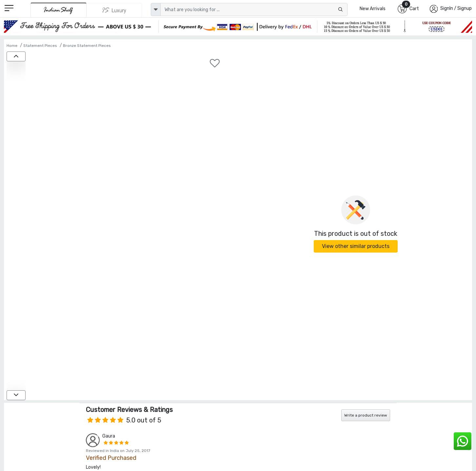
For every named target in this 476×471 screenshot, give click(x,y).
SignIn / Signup (456, 8)
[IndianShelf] (59, 10)
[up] (16, 56)
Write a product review (366, 415)
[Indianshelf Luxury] (114, 10)
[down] (16, 395)
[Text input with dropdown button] (254, 10)
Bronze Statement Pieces (87, 46)
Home (12, 46)
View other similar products (356, 246)
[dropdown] (156, 10)
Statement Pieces (40, 46)
